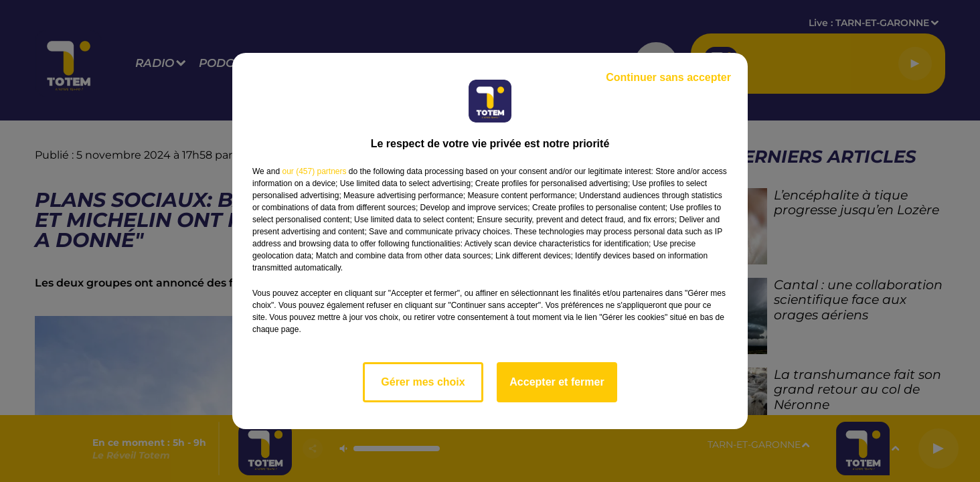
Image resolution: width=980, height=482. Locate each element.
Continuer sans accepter (668, 77)
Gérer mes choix (423, 382)
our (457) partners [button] (314, 171)
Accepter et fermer (557, 382)
